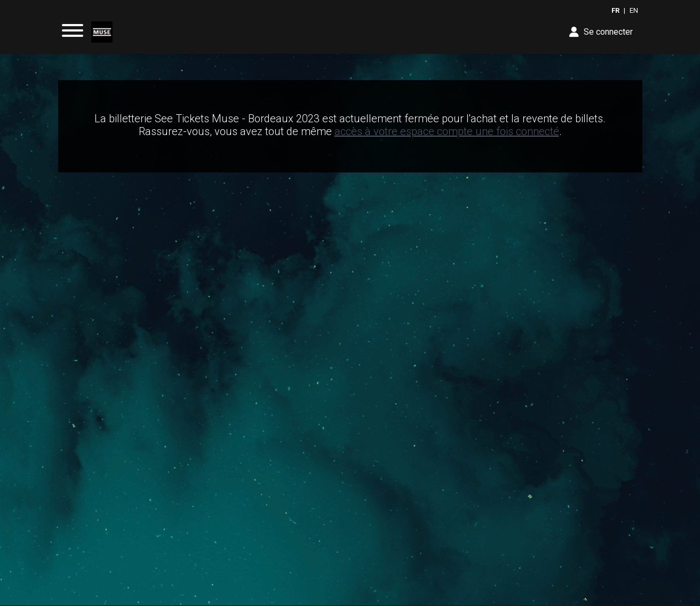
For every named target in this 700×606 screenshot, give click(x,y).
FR (615, 10)
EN (634, 10)
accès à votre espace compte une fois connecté (447, 131)
